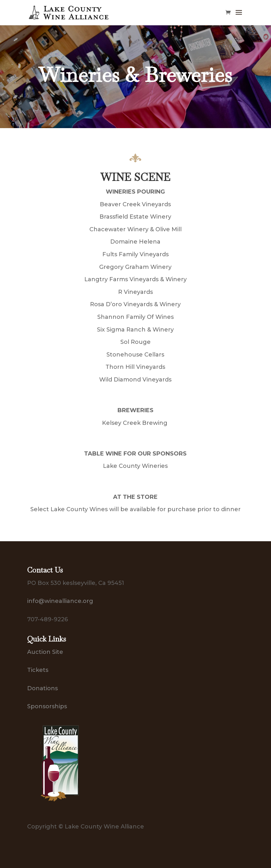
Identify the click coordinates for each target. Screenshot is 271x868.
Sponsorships (47, 706)
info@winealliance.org (60, 601)
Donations (42, 688)
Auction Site (45, 652)
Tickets (38, 670)
